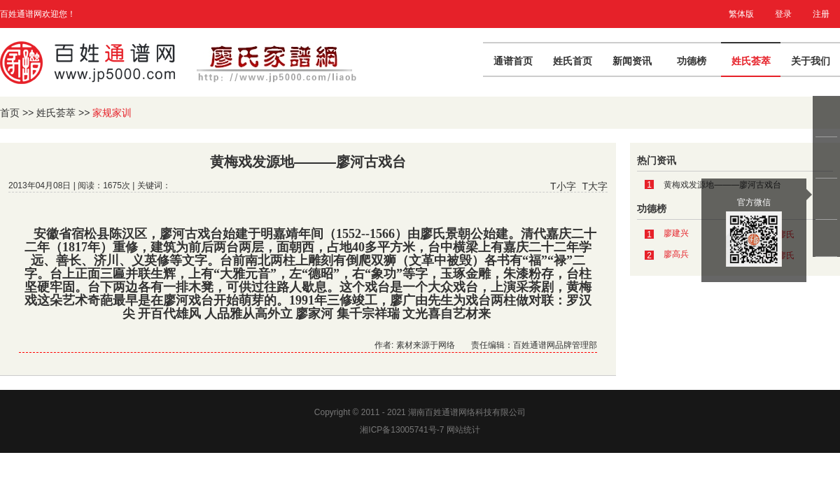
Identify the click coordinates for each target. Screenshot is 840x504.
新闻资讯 (632, 61)
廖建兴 (676, 233)
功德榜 (692, 61)
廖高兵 (676, 254)
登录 (783, 14)
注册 (821, 14)
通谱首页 (513, 61)
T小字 (563, 186)
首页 (10, 113)
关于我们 (811, 61)
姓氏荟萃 (751, 61)
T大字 (595, 186)
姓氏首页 (573, 61)
